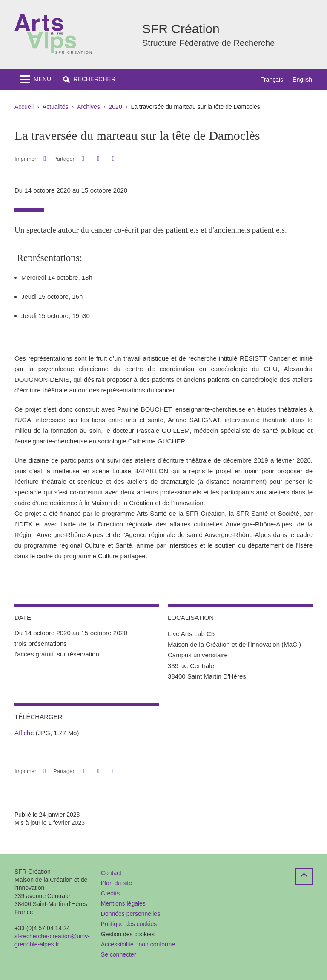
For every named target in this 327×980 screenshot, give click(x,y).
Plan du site (116, 883)
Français (272, 80)
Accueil (24, 107)
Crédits (110, 893)
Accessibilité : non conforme (138, 944)
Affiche (24, 733)
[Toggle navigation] (35, 79)
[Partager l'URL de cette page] (113, 159)
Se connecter (119, 954)
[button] (89, 79)
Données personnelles (131, 914)
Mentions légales (123, 903)
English (302, 80)
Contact (111, 873)
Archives (89, 107)
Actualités (56, 107)
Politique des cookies (129, 924)
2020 (116, 107)
